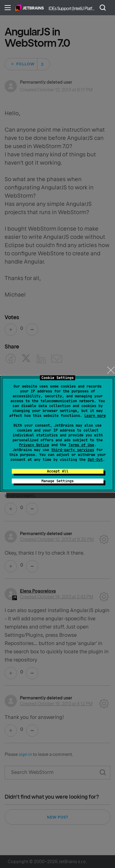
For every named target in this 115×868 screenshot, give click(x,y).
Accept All (58, 471)
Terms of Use (81, 445)
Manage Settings (57, 481)
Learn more (95, 416)
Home (30, 8)
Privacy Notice (34, 445)
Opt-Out (95, 460)
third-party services (73, 450)
